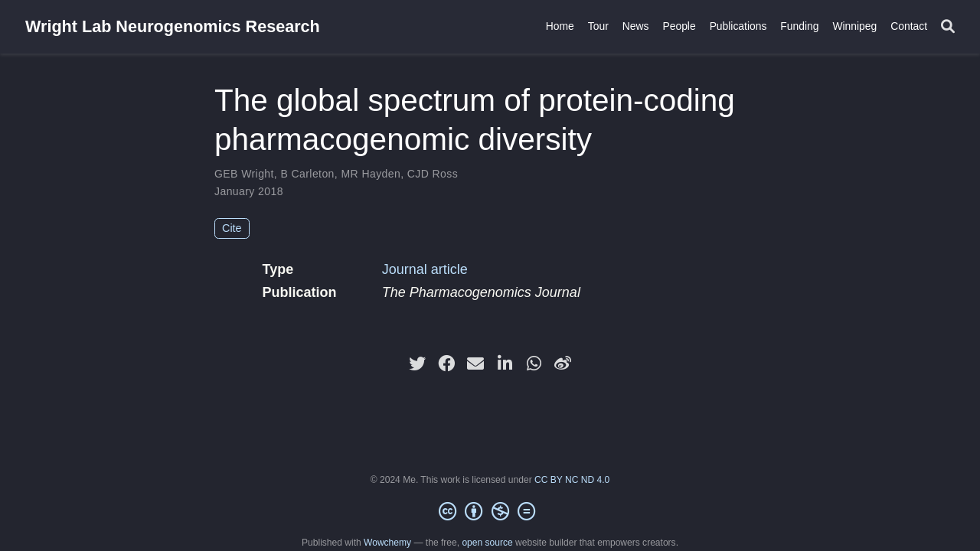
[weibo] (563, 364)
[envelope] (475, 364)
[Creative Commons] (490, 512)
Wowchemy (387, 543)
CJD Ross (433, 174)
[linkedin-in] (505, 364)
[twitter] (417, 364)
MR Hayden (371, 174)
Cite (232, 228)
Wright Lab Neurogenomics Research (173, 26)
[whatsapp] (534, 364)
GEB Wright (244, 174)
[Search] (948, 27)
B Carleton (307, 174)
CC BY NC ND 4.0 (572, 480)
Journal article (425, 269)
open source (487, 543)
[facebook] (446, 364)
